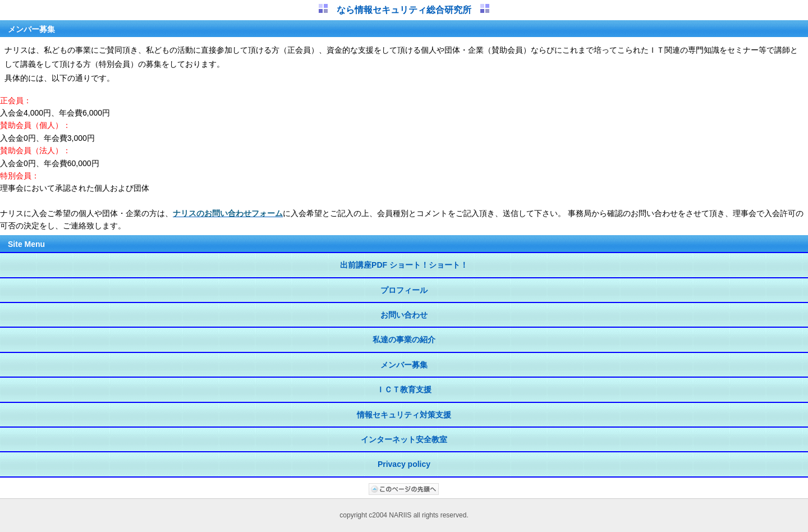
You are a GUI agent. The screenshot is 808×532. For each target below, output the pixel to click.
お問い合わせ (404, 315)
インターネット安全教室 (404, 439)
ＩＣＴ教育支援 (404, 389)
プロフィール (404, 290)
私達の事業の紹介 (404, 340)
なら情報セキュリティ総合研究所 (404, 10)
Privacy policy (404, 464)
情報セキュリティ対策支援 (404, 415)
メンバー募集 (404, 365)
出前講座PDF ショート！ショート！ (404, 265)
